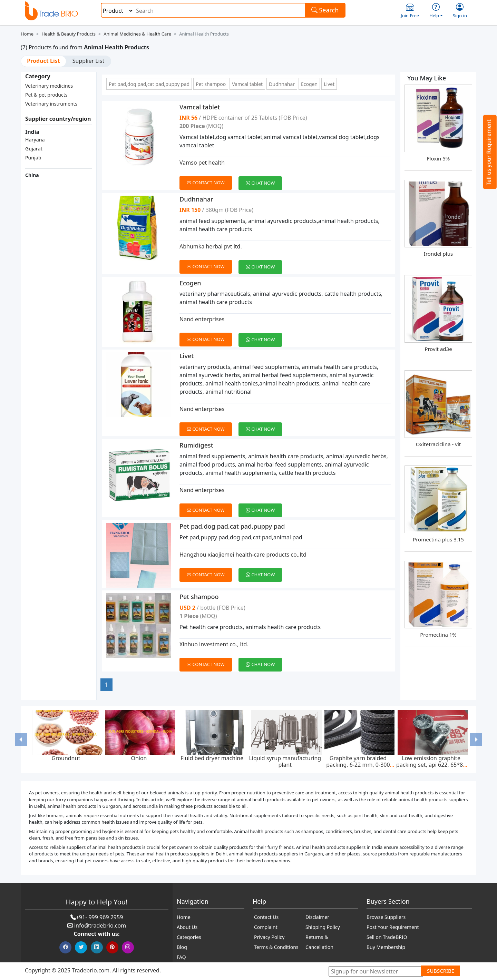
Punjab (33, 158)
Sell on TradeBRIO (387, 937)
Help (436, 11)
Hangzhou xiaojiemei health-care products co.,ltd (243, 555)
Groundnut (66, 758)
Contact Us (266, 917)
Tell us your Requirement (489, 152)
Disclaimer (317, 917)
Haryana (35, 140)
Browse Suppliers (386, 917)
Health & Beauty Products (68, 34)
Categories (189, 937)
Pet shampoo (211, 84)
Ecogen (309, 84)
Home (27, 34)
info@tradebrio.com (100, 925)
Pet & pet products (46, 95)
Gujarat (34, 149)
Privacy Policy (269, 937)
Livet (329, 84)
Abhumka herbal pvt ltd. (211, 246)
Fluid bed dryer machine (212, 758)
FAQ (181, 957)
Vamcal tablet (247, 84)
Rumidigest (196, 445)
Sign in (460, 11)
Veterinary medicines (49, 86)
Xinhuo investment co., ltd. (214, 644)
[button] (21, 739)
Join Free (410, 11)
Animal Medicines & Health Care (137, 34)
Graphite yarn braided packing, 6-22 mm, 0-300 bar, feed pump (358, 765)
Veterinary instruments (51, 104)
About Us (187, 927)
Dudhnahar (282, 84)
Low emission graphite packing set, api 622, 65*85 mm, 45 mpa (431, 765)
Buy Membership (386, 947)
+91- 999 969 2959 (100, 917)
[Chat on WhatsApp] (263, 179)
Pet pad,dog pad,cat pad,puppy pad (149, 84)
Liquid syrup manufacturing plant (285, 761)
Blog (182, 947)
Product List (43, 61)
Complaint (266, 927)
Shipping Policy (323, 927)
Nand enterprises (202, 319)
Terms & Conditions (276, 947)
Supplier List (88, 61)
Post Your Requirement (393, 927)
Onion (139, 758)
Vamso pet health (202, 163)
